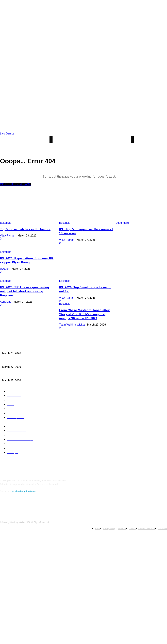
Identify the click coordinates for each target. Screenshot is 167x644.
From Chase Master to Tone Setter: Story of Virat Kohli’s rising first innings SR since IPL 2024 (27, 312)
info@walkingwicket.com (24, 487)
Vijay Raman (8, 235)
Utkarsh (5, 267)
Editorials (6, 251)
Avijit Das (6, 296)
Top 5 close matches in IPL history (23, 229)
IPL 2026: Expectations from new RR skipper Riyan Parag (28, 371)
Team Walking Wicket (13, 322)
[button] (162, 139)
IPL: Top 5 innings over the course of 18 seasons (24, 358)
